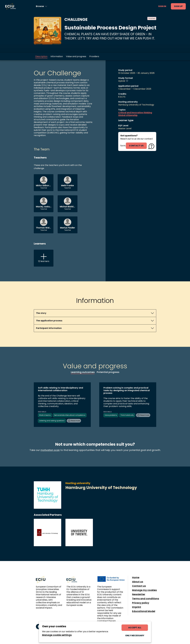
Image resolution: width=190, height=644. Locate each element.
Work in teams (45, 415)
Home (136, 577)
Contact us (139, 586)
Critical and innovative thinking (135, 113)
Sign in (162, 6)
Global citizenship (128, 115)
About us (138, 582)
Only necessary (135, 635)
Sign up (178, 6)
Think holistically (127, 415)
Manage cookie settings (57, 635)
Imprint (137, 607)
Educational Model (144, 611)
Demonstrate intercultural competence (70, 415)
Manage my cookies (144, 590)
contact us (136, 146)
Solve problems (111, 415)
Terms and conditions (146, 599)
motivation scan (50, 450)
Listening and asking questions (52, 421)
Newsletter (139, 594)
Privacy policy (141, 603)
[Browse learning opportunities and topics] (41, 6)
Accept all (135, 628)
